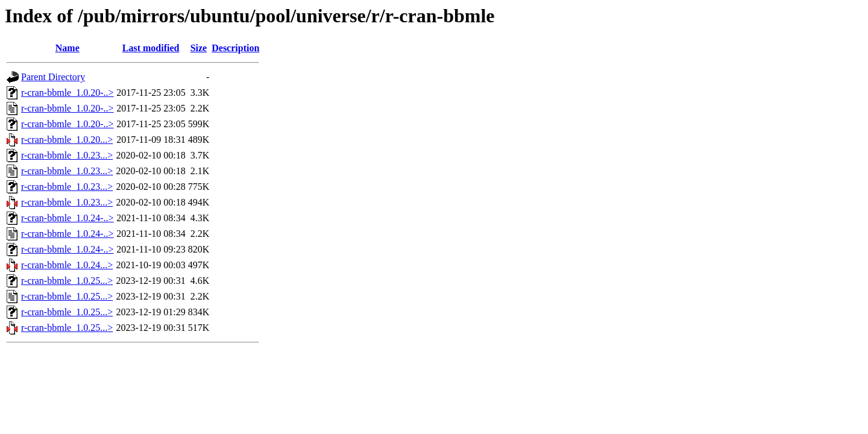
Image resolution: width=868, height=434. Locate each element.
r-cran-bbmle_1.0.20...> (67, 140)
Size (199, 48)
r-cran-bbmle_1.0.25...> (67, 281)
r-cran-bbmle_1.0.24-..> (68, 218)
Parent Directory (53, 77)
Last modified (151, 48)
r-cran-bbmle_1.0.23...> (67, 155)
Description (235, 48)
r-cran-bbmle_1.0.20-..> (68, 93)
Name (68, 48)
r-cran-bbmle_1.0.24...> (67, 265)
